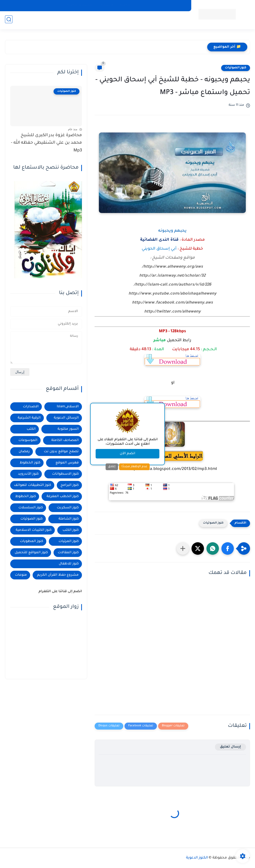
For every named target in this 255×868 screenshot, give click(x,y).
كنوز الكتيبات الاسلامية (34, 530)
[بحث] (9, 20)
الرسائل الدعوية (66, 418)
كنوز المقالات (68, 553)
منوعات (21, 575)
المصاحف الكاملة (132, 5)
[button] (228, 548)
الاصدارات (31, 407)
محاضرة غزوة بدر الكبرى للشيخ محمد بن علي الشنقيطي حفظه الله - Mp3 (46, 143)
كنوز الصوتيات (236, 68)
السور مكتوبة (68, 429)
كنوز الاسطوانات (65, 474)
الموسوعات (28, 440)
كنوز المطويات (32, 541)
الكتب (31, 429)
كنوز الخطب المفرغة (63, 496)
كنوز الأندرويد (28, 474)
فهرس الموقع (67, 463)
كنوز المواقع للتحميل (31, 553)
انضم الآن (127, 454)
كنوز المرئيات (69, 541)
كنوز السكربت (68, 508)
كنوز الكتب (71, 530)
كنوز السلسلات (31, 508)
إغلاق (112, 467)
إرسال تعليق (230, 747)
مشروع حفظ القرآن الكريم (58, 575)
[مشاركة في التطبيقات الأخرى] (183, 548)
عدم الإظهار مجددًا (134, 467)
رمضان (24, 452)
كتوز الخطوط (30, 463)
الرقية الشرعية (29, 418)
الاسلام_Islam (68, 407)
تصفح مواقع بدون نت (61, 452)
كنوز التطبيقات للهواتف (168, 5)
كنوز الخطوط (26, 496)
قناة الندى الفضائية (159, 240)
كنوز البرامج (70, 485)
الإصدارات (106, 5)
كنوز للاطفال (69, 564)
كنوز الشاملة (69, 519)
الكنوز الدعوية (197, 858)
